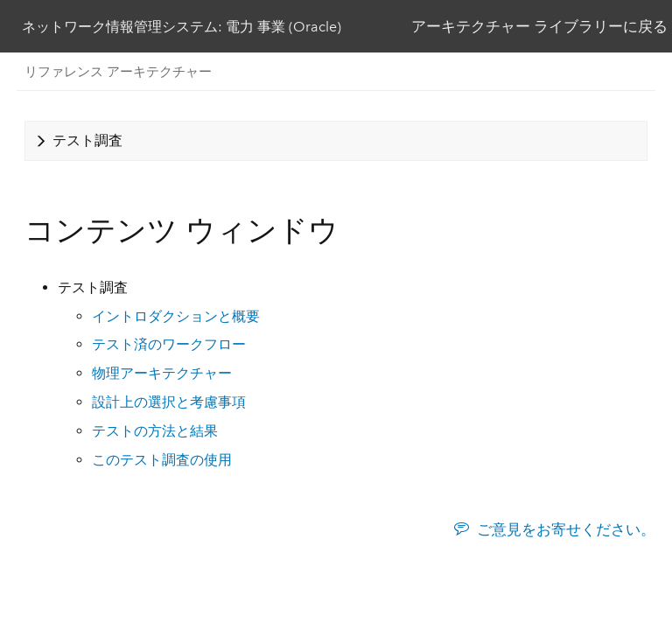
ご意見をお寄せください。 (566, 529)
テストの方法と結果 (155, 431)
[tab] (336, 140)
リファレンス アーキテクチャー (118, 72)
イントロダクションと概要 (176, 316)
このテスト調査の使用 (162, 460)
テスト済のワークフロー (169, 344)
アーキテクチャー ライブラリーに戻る (539, 26)
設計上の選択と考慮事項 (169, 402)
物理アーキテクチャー (162, 373)
